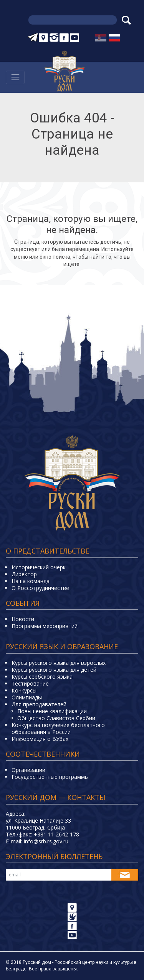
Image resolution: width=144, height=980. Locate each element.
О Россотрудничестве (40, 588)
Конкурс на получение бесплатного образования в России (58, 728)
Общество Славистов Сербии (56, 718)
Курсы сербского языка (42, 677)
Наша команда (31, 581)
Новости (23, 619)
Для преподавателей (39, 704)
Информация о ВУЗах (40, 739)
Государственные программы (50, 777)
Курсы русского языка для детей (54, 670)
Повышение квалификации (52, 711)
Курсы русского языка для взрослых (59, 663)
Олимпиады (27, 697)
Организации (28, 770)
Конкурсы (24, 690)
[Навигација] (15, 77)
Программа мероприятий (45, 626)
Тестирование (30, 683)
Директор (24, 574)
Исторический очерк (39, 567)
